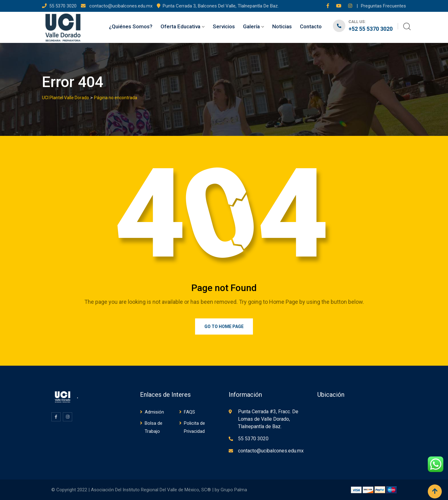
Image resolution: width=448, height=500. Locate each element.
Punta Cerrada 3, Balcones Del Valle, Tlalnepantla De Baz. (221, 6)
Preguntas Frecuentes (383, 6)
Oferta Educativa (180, 26)
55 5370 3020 (63, 6)
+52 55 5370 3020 (371, 29)
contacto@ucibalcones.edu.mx (120, 6)
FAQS (189, 412)
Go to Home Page (224, 326)
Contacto (311, 26)
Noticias (282, 26)
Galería (251, 26)
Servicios (224, 26)
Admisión (154, 412)
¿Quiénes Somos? (131, 26)
